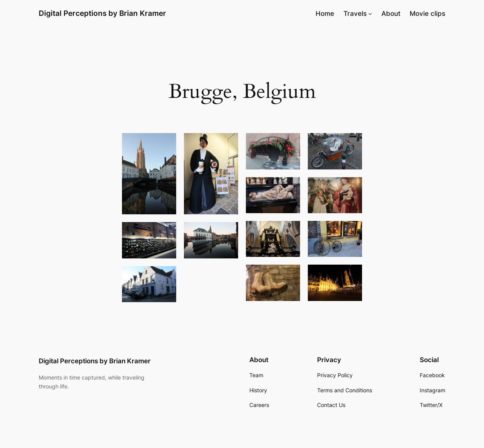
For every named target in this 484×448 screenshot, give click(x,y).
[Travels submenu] (370, 14)
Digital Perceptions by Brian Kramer (102, 13)
